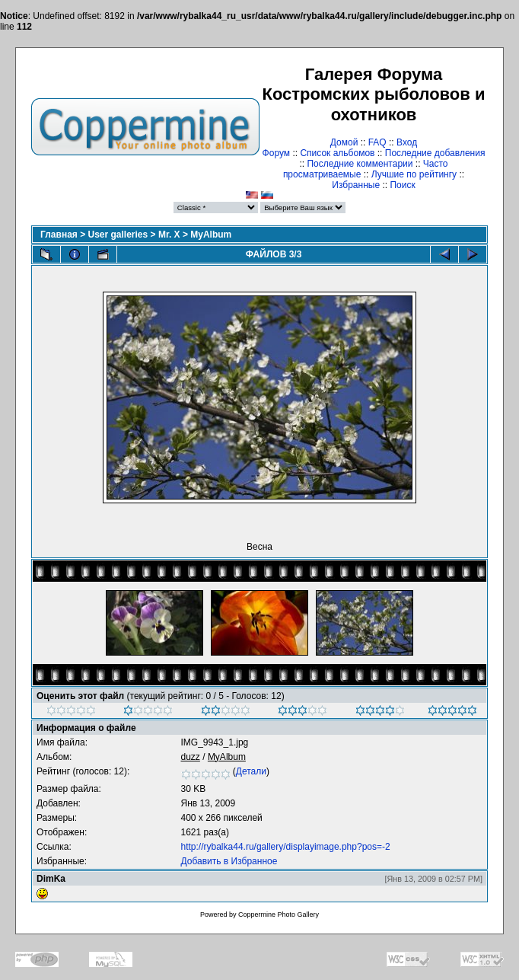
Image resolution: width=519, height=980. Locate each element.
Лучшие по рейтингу (414, 174)
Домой (344, 142)
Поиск (402, 185)
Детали (251, 771)
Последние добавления (435, 153)
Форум (276, 153)
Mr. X (169, 235)
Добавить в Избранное (229, 861)
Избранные (356, 185)
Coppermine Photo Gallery (279, 915)
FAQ (377, 142)
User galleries (118, 235)
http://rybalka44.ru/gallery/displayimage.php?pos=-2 (286, 847)
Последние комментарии (360, 164)
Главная (59, 235)
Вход (407, 142)
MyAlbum (211, 235)
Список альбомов (337, 153)
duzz (191, 757)
